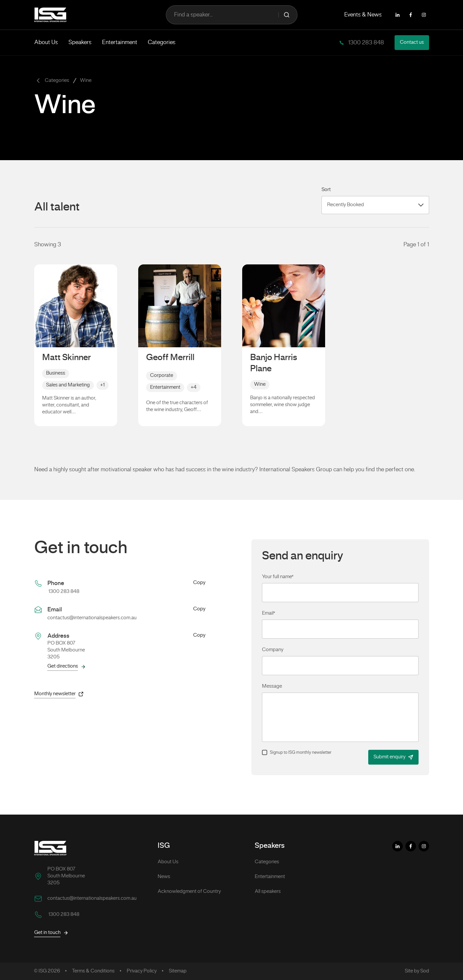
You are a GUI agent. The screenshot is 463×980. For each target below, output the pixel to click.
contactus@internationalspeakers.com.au (92, 618)
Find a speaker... (232, 15)
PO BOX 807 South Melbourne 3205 (66, 876)
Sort (326, 190)
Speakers (80, 42)
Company (273, 650)
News (164, 877)
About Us (46, 42)
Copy (199, 583)
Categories (162, 42)
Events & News (363, 15)
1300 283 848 (365, 43)
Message (272, 686)
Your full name (278, 577)
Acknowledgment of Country (189, 892)
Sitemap (178, 971)
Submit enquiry (393, 757)
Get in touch (51, 933)
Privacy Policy (142, 971)
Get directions (67, 667)
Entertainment (120, 42)
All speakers (268, 892)
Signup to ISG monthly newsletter (301, 753)
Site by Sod (417, 971)
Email (269, 613)
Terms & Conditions (93, 971)
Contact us (412, 42)
